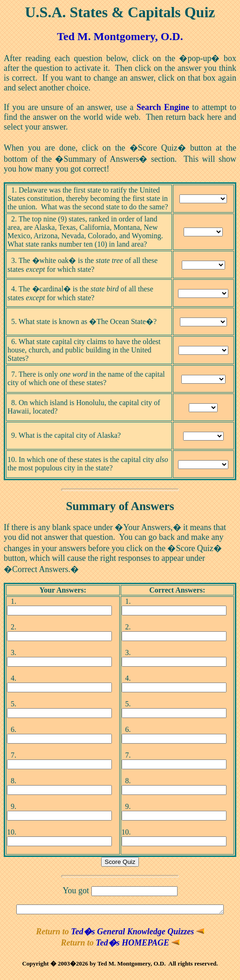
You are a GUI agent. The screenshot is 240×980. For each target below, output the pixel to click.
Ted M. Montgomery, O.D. (120, 36)
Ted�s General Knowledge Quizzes (137, 933)
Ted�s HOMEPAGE (138, 944)
